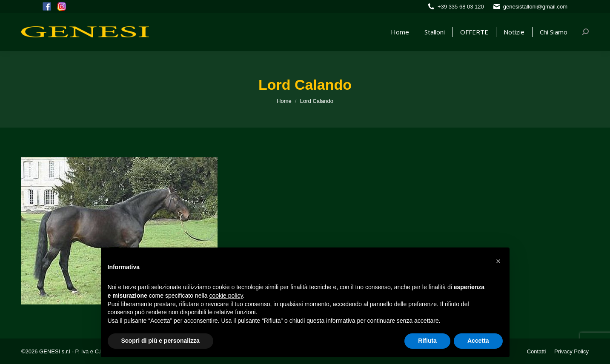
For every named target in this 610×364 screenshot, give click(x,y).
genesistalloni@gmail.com (535, 7)
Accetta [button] (478, 341)
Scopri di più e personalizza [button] (160, 341)
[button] (498, 261)
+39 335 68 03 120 (461, 7)
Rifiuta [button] (427, 341)
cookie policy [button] (226, 296)
